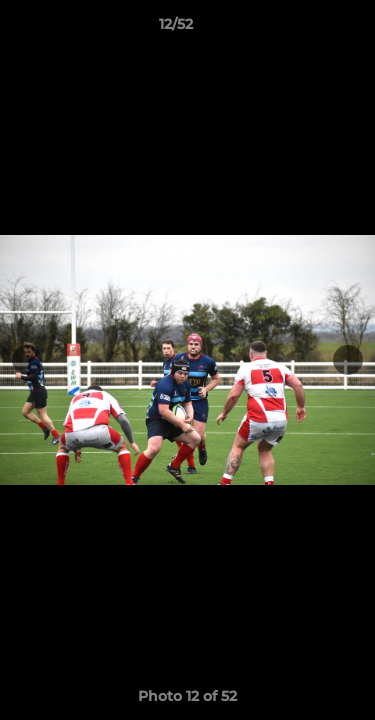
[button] (303, 29)
